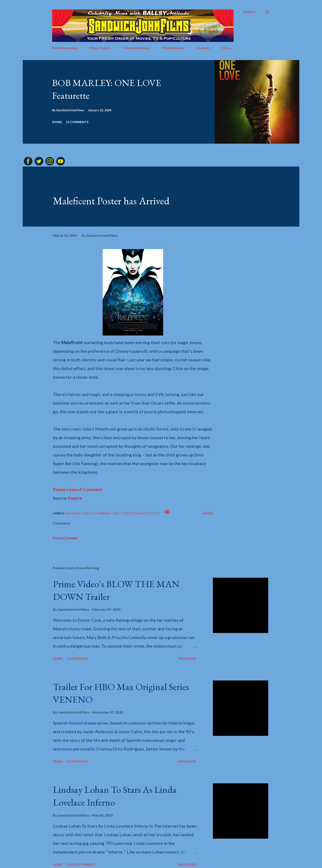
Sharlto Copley (147, 513)
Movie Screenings (65, 48)
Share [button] (57, 122)
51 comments (77, 122)
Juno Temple (123, 513)
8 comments (77, 659)
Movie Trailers (100, 48)
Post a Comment (65, 538)
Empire (75, 498)
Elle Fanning (101, 513)
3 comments (77, 761)
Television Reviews (136, 48)
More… (227, 48)
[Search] (249, 12)
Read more (187, 659)
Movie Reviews (173, 48)
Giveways (203, 48)
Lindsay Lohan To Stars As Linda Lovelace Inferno (115, 796)
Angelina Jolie (77, 513)
